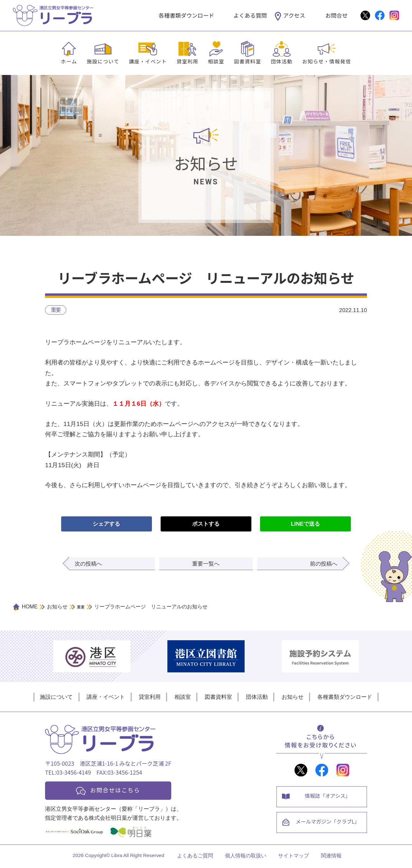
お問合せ (337, 15)
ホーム (69, 61)
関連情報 (331, 857)
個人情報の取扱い (246, 857)
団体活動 (282, 61)
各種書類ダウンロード (187, 15)
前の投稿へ (324, 564)
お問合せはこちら (117, 790)
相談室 (216, 61)
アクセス (294, 15)
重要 (56, 310)
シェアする (106, 524)
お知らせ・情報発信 (327, 61)
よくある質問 (250, 15)
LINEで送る (305, 524)
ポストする (206, 524)
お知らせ (293, 697)
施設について (103, 61)
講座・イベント (148, 61)
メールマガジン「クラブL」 (328, 823)
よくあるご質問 (195, 857)
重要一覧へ (206, 564)
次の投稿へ (88, 564)
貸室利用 (188, 61)
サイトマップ (294, 857)
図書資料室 (248, 61)
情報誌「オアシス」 (328, 797)
